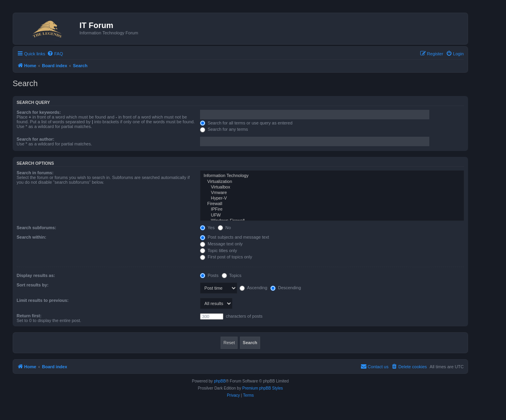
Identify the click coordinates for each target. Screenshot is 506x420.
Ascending (253, 288)
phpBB (220, 381)
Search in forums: (35, 173)
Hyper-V (332, 198)
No (224, 228)
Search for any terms (224, 129)
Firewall (332, 204)
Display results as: (36, 275)
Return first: (29, 316)
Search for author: (35, 139)
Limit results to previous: (42, 300)
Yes (207, 228)
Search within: (31, 237)
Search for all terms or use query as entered (246, 123)
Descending (286, 288)
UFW (332, 215)
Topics (232, 275)
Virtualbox (332, 187)
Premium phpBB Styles (263, 388)
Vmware (332, 193)
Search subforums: (36, 228)
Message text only (221, 244)
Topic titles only (218, 250)
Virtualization (332, 182)
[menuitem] (55, 54)
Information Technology (332, 176)
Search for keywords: (39, 112)
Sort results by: (33, 285)
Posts (209, 275)
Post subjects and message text (234, 237)
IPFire (332, 209)
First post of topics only (226, 257)
